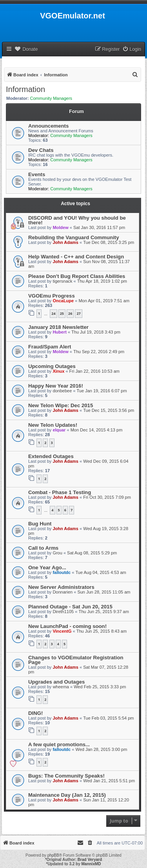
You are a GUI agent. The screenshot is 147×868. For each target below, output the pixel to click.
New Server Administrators (61, 587)
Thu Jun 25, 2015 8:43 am (102, 631)
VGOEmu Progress (52, 296)
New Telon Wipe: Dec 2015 (61, 405)
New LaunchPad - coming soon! (67, 626)
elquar (59, 430)
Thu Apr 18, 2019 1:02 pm (102, 281)
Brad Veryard (90, 860)
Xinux (58, 371)
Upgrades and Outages (56, 682)
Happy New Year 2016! (56, 386)
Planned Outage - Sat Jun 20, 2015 (70, 607)
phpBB (53, 855)
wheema (61, 687)
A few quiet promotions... (59, 744)
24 (53, 313)
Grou (57, 553)
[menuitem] (132, 50)
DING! (35, 713)
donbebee (62, 391)
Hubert (59, 332)
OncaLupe (63, 301)
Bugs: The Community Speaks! (66, 776)
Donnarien (63, 592)
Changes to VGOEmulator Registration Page (76, 660)
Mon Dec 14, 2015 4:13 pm (97, 430)
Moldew (60, 227)
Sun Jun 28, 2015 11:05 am (104, 592)
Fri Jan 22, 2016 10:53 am (94, 371)
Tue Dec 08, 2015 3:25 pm (109, 242)
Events (37, 174)
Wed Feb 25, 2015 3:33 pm (100, 687)
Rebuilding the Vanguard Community (74, 237)
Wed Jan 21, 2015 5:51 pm (109, 781)
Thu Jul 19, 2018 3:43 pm (96, 332)
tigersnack (62, 281)
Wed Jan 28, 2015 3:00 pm (101, 749)
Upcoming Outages (52, 366)
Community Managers (51, 98)
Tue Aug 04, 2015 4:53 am (101, 572)
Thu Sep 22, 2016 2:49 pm (99, 352)
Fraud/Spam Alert (50, 347)
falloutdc (62, 572)
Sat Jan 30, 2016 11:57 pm (99, 227)
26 (70, 313)
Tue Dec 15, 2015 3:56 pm (109, 410)
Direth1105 (63, 612)
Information (25, 89)
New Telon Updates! (53, 425)
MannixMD (91, 864)
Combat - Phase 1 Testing (60, 492)
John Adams (65, 242)
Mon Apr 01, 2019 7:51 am (104, 301)
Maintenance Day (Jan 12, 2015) (67, 795)
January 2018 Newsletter (58, 327)
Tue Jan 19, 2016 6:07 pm (102, 391)
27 (78, 313)
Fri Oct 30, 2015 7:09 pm (107, 497)
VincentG (62, 631)
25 (62, 313)
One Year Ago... (47, 568)
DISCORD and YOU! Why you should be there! (77, 220)
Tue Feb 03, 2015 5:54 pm (108, 718)
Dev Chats (41, 150)
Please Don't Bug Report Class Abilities (77, 276)
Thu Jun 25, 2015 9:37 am (103, 612)
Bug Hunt (40, 524)
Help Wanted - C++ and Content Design (76, 257)
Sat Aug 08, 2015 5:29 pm (92, 553)
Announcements (48, 126)
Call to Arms (43, 548)
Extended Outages (51, 456)
